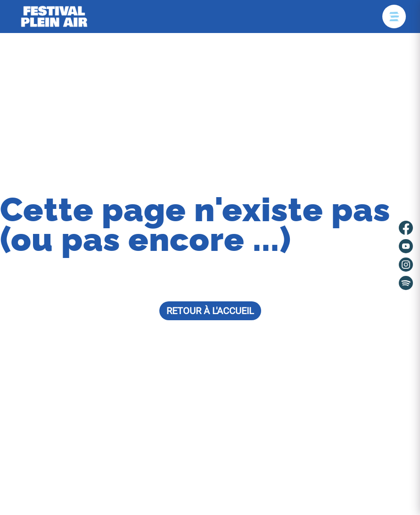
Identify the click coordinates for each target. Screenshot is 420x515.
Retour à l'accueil (210, 311)
